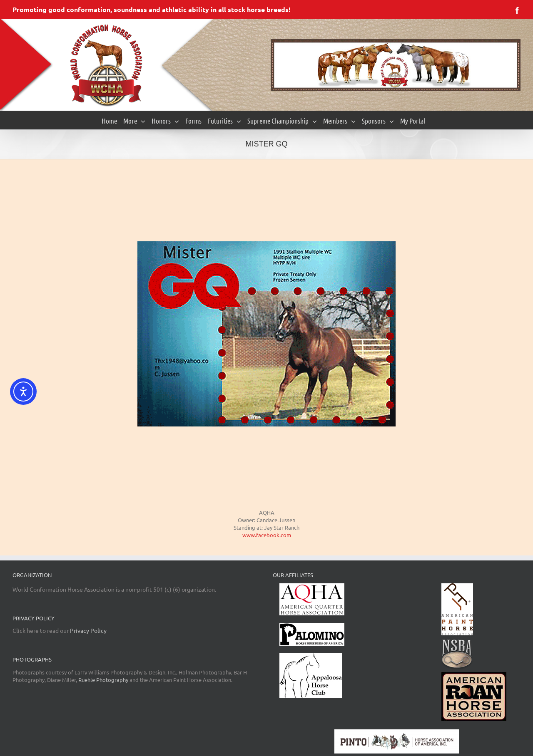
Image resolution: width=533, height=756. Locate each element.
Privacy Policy (88, 630)
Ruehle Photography (103, 680)
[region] (396, 65)
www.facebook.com (267, 535)
